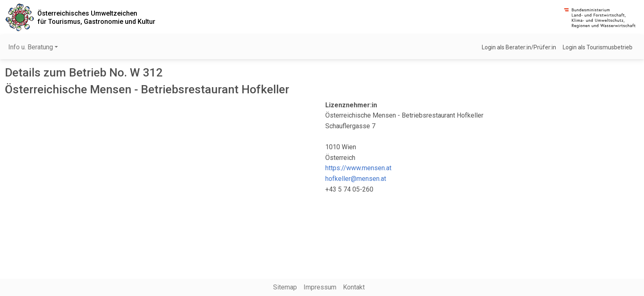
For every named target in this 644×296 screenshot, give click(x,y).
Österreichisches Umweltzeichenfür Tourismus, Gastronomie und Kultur (96, 17)
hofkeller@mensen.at (356, 179)
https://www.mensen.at (358, 168)
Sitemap (285, 287)
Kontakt (354, 287)
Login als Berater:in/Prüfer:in (519, 47)
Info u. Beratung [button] (31, 47)
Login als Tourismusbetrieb (598, 47)
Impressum (320, 287)
